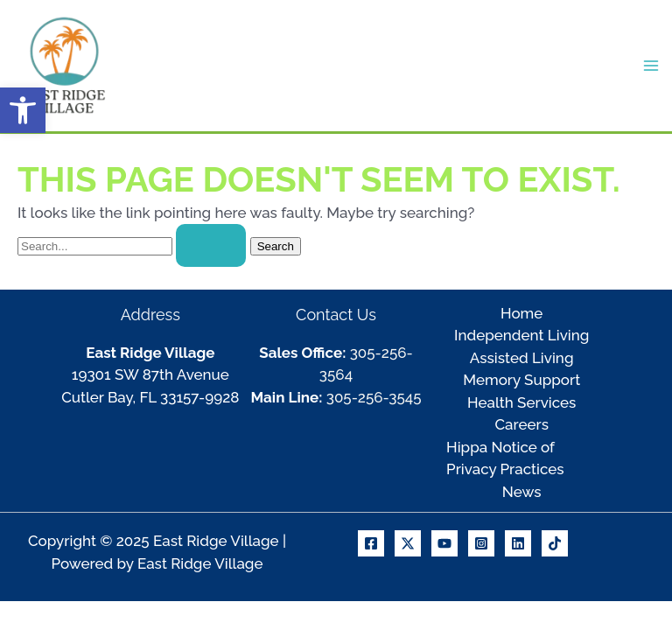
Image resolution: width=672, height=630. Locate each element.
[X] (408, 543)
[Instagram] (481, 543)
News (522, 492)
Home (521, 313)
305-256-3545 (374, 397)
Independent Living (521, 335)
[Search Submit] (211, 245)
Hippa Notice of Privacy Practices (505, 458)
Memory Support (521, 380)
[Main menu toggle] (652, 66)
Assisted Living (522, 358)
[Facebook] (371, 543)
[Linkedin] (518, 543)
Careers (521, 424)
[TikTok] (555, 543)
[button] (23, 110)
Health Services (521, 402)
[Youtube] (444, 543)
